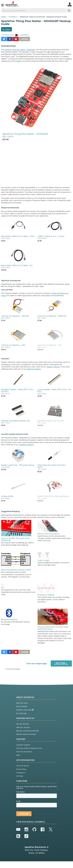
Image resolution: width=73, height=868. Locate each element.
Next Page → (61, 663)
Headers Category (53, 367)
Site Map (20, 776)
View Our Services (23, 727)
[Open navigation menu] (3, 6)
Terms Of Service (23, 766)
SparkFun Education (25, 710)
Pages (6, 29)
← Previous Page (12, 669)
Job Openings (21, 713)
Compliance (21, 773)
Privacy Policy (21, 769)
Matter (19, 61)
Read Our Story (22, 703)
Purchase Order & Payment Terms (29, 748)
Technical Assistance (24, 752)
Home (4, 17)
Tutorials (13, 17)
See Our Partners (23, 724)
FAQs (18, 755)
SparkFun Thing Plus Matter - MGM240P (20, 50)
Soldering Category (34, 369)
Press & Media (22, 706)
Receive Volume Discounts (26, 734)
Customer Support (23, 745)
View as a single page (37, 664)
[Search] (69, 10)
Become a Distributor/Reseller (28, 731)
